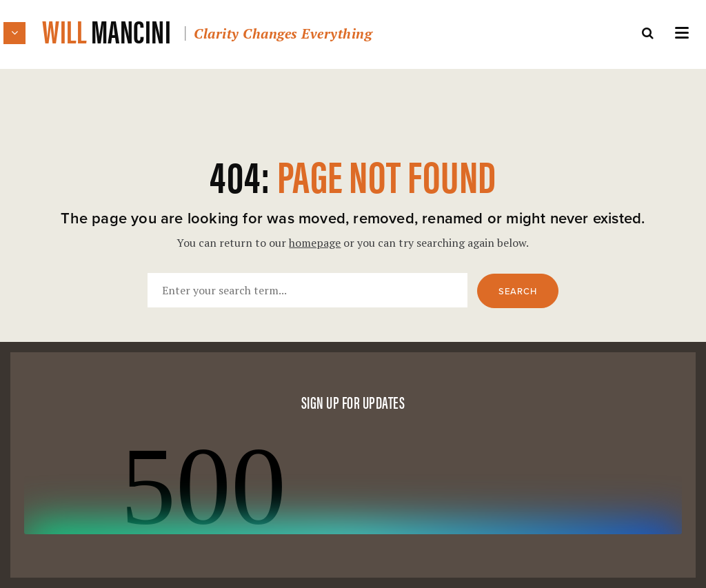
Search (518, 292)
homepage (315, 243)
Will (207, 30)
